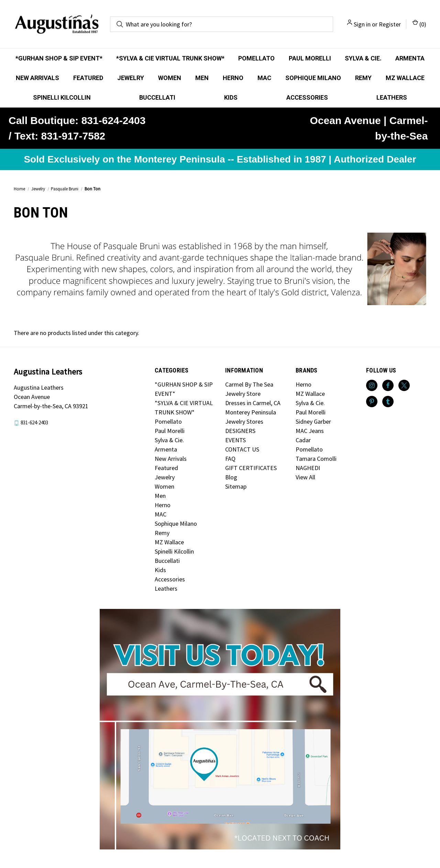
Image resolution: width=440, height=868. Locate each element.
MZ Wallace (405, 78)
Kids (231, 97)
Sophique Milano (313, 78)
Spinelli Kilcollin (62, 97)
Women (170, 78)
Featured (88, 78)
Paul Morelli (310, 58)
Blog (231, 477)
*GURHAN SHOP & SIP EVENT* (59, 58)
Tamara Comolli (316, 459)
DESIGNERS (240, 431)
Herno (233, 78)
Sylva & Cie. (363, 58)
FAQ (230, 459)
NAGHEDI (308, 468)
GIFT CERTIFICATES (251, 468)
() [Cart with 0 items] (419, 24)
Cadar (303, 440)
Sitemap (236, 486)
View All (305, 477)
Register (390, 24)
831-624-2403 (34, 423)
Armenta (410, 58)
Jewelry (131, 78)
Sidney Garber (313, 421)
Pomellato (256, 58)
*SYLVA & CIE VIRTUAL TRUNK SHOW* (170, 58)
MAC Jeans (310, 431)
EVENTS (235, 440)
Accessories (307, 97)
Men (202, 78)
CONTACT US (242, 449)
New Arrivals (37, 78)
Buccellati (157, 97)
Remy (363, 78)
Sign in (362, 24)
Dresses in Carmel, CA (253, 403)
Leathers (392, 97)
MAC (264, 78)
